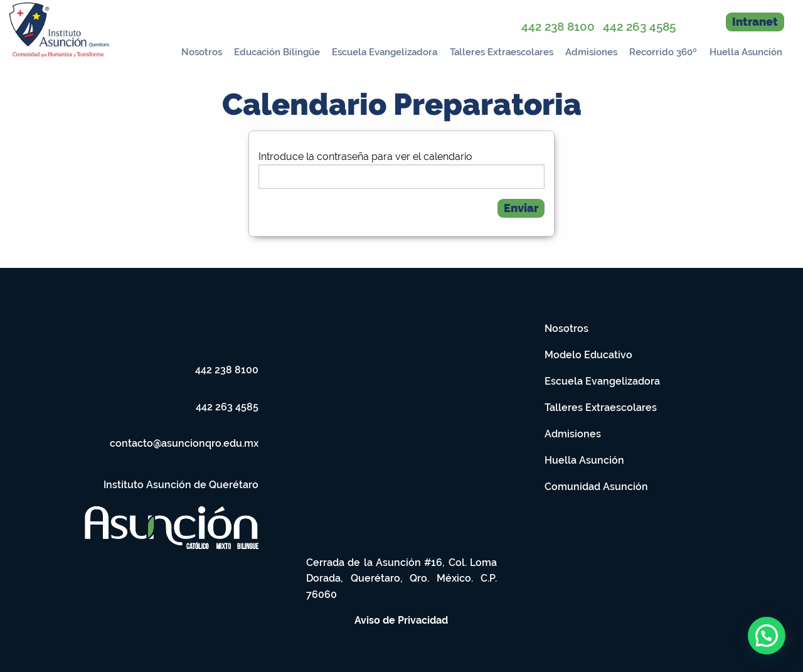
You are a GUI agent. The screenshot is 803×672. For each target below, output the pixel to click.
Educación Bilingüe (277, 52)
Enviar (521, 208)
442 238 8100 (558, 26)
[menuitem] (198, 50)
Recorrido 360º (663, 52)
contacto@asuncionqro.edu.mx (184, 443)
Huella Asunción (746, 52)
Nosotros (202, 52)
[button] (767, 636)
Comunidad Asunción (596, 487)
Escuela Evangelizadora (385, 52)
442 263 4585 (639, 26)
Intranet (755, 22)
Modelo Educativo (588, 355)
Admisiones (591, 52)
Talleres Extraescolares (502, 52)
